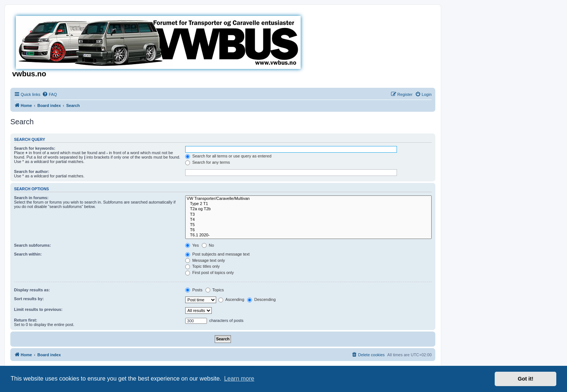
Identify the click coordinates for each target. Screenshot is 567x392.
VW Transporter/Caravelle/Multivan (308, 199)
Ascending (231, 299)
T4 (308, 220)
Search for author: (32, 171)
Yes (192, 245)
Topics (215, 290)
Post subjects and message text (217, 254)
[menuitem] (49, 94)
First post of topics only (210, 273)
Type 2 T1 (308, 204)
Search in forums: (31, 198)
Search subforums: (32, 245)
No (208, 245)
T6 (308, 230)
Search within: (28, 254)
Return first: (26, 320)
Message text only (205, 260)
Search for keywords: (35, 148)
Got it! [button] (526, 379)
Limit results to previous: (38, 309)
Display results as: (32, 290)
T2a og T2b (308, 209)
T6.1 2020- (308, 235)
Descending (261, 299)
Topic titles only (202, 266)
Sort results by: (29, 299)
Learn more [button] (239, 379)
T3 (308, 215)
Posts (194, 290)
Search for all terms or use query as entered (228, 156)
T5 (308, 225)
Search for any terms (208, 162)
